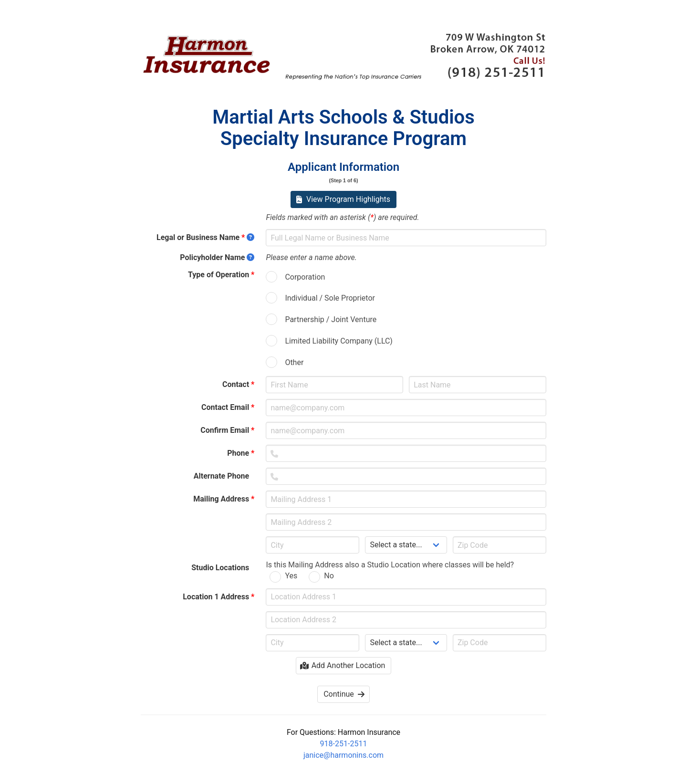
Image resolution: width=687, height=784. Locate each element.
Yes (291, 576)
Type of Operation (221, 275)
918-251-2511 (344, 744)
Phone (241, 453)
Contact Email (228, 407)
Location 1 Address (219, 597)
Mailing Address (224, 499)
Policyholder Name (217, 257)
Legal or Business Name (205, 237)
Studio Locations (223, 568)
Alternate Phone (224, 476)
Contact (238, 384)
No (329, 576)
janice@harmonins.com (343, 755)
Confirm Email (227, 430)
